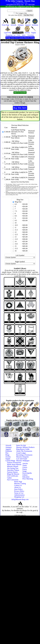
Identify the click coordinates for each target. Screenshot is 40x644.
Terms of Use (19, 493)
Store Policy (18, 489)
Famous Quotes (12, 472)
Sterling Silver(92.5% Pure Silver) (19, 137)
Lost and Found (22, 459)
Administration (19, 495)
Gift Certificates (13, 476)
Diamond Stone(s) (31, 132)
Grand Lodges (21, 453)
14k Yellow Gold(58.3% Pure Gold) (19, 163)
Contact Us (18, 485)
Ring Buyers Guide (23, 449)
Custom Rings (10, 461)
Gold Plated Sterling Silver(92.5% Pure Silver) (18, 132)
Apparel (8, 449)
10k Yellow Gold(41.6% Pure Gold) (19, 142)
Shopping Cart (19, 497)
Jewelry (8, 457)
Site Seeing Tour (13, 468)
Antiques (9, 447)
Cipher (9, 478)
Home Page (18, 482)
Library (25, 475)
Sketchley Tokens (13, 470)
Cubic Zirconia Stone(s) (31, 142)
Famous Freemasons (14, 463)
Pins (7, 453)
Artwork (8, 445)
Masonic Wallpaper (23, 461)
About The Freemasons (24, 451)
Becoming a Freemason (24, 455)
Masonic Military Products (25, 447)
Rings (7, 455)
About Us (17, 487)
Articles (25, 463)
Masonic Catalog (20, 484)
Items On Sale (21, 445)
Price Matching (28, 479)
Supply (8, 459)
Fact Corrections (13, 480)
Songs (25, 471)
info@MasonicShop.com (20, 499)
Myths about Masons (14, 464)
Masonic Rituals (13, 466)
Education (26, 477)
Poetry (25, 469)
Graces (25, 467)
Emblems (9, 451)
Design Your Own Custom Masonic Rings (20, 38)
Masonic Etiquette (22, 457)
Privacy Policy (19, 491)
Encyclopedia (27, 473)
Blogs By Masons (13, 474)
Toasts (25, 465)
